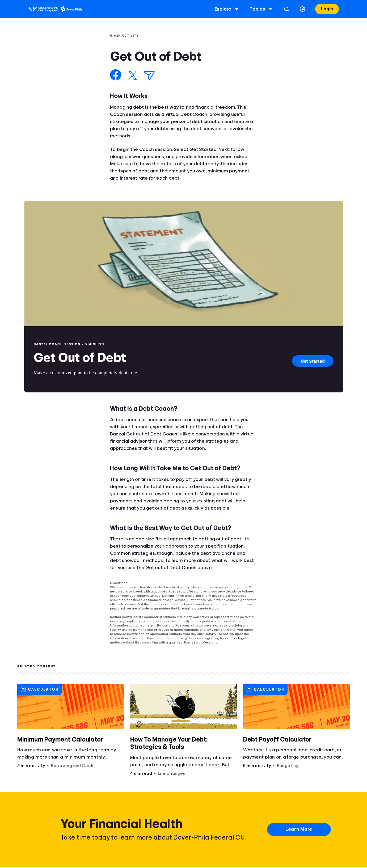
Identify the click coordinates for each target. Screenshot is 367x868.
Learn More (299, 829)
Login (323, 9)
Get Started (313, 361)
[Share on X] (133, 75)
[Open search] (282, 9)
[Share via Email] (149, 76)
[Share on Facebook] (116, 75)
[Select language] (298, 9)
